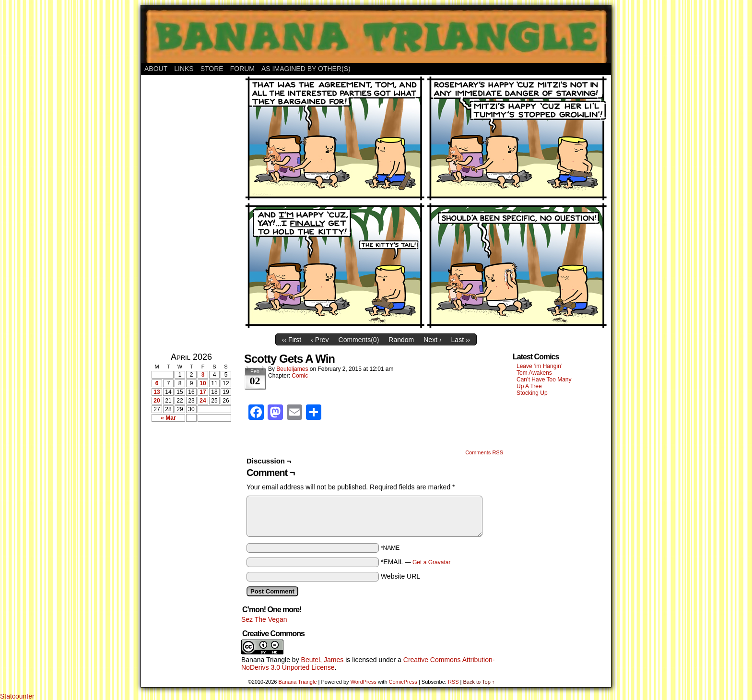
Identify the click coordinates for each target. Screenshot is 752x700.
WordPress (364, 682)
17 (203, 392)
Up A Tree (529, 386)
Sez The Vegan (264, 619)
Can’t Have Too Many (544, 380)
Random (401, 340)
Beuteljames (292, 369)
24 (203, 401)
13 (157, 392)
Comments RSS (484, 452)
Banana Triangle (266, 660)
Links (184, 69)
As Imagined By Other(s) (306, 69)
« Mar (168, 418)
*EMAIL (416, 562)
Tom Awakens (534, 373)
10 (203, 383)
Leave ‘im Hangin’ (539, 366)
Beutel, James (323, 660)
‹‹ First (292, 340)
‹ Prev (320, 340)
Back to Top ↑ (479, 682)
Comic (300, 376)
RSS (453, 682)
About (156, 69)
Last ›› (461, 340)
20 (157, 401)
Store (212, 69)
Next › (432, 340)
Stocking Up (532, 393)
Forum (242, 69)
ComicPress (403, 682)
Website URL (400, 576)
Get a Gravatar (431, 562)
